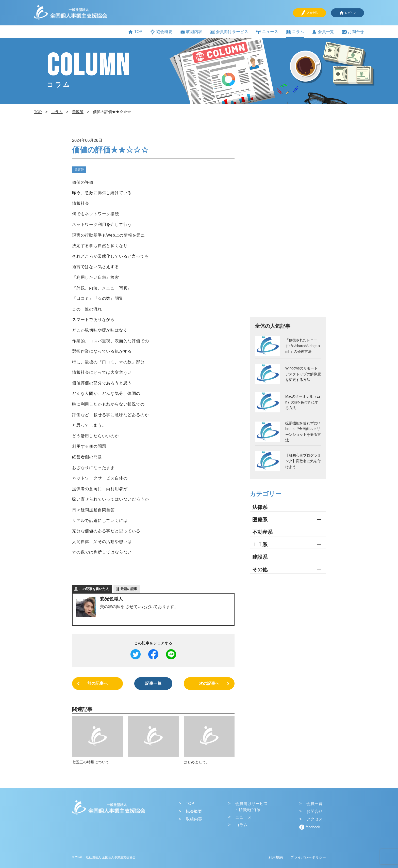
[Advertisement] (288, 226)
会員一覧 (323, 32)
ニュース (267, 32)
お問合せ (353, 32)
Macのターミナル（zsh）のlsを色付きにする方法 (303, 402)
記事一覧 (153, 683)
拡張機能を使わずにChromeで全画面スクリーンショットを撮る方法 (303, 432)
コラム (295, 32)
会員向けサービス (229, 32)
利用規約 (276, 857)
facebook (313, 827)
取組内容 (191, 32)
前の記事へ (97, 683)
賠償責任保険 (250, 810)
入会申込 (309, 13)
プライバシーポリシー (308, 857)
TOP (135, 32)
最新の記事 (129, 589)
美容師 (79, 169)
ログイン (347, 13)
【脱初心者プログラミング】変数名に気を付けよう (303, 461)
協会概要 (161, 32)
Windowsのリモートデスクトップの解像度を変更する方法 (303, 374)
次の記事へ (209, 683)
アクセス (314, 819)
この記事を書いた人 (94, 589)
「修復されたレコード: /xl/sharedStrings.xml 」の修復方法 (303, 346)
